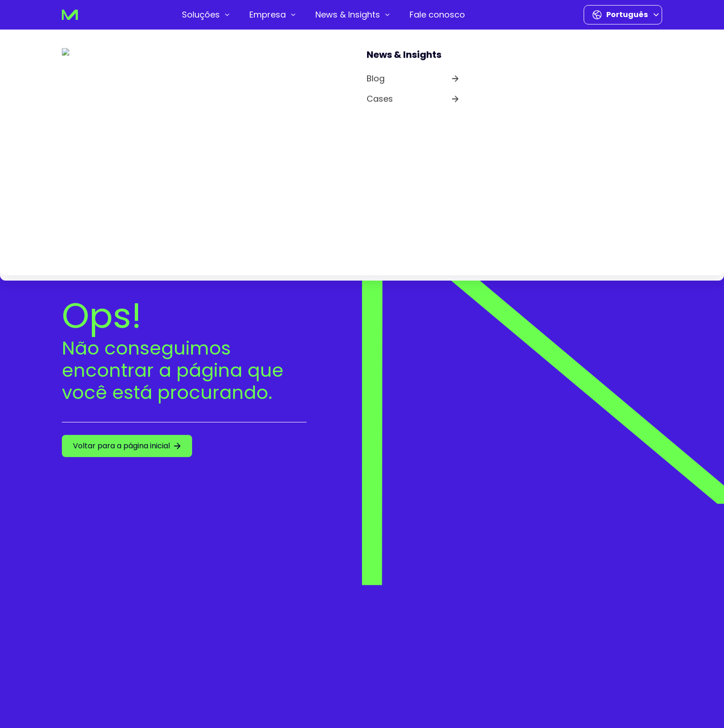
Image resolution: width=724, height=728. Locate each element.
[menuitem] (206, 15)
